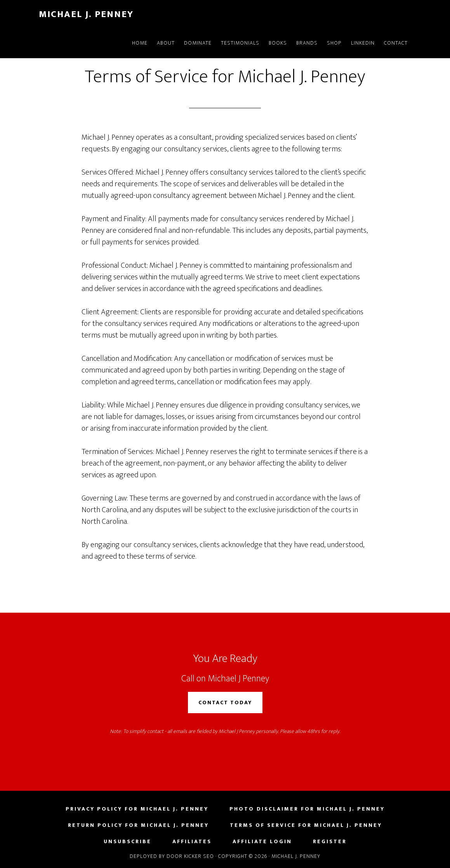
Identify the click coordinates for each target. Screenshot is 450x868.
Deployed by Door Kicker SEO (172, 856)
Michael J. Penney (86, 14)
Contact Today (225, 703)
